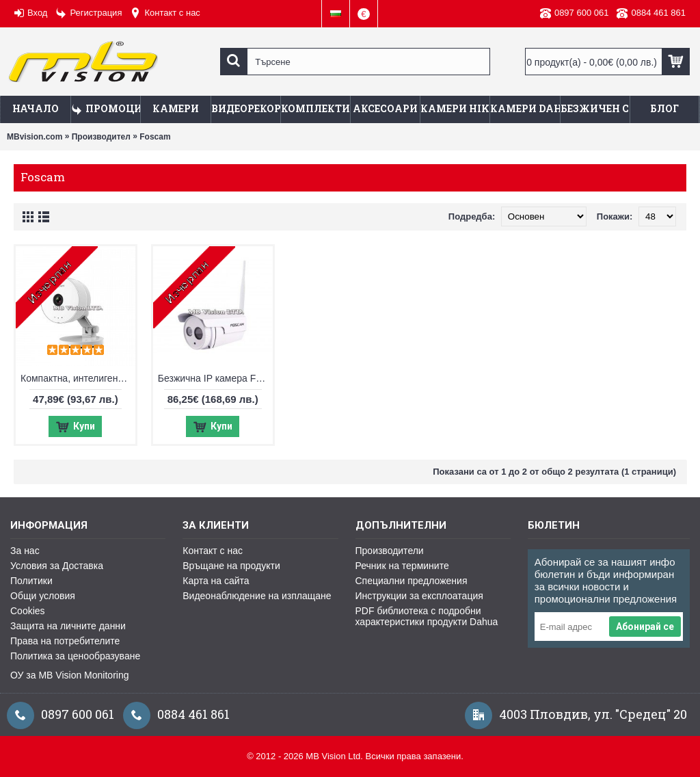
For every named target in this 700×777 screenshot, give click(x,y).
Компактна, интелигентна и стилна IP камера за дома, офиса (78, 378)
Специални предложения (412, 581)
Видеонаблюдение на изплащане (257, 596)
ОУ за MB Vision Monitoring (69, 675)
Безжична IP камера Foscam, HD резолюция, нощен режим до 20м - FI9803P (215, 378)
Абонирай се (645, 627)
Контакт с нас (213, 551)
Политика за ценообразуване (75, 656)
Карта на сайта (216, 581)
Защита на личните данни (68, 626)
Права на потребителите (65, 641)
